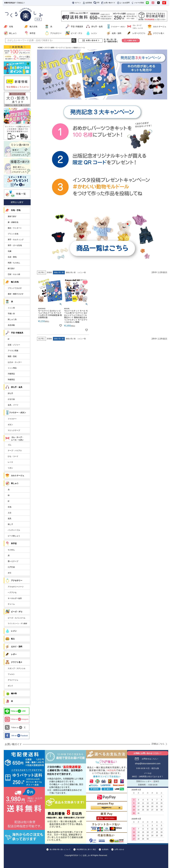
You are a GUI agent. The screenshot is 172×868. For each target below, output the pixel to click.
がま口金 (11, 399)
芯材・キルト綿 (14, 274)
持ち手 (10, 393)
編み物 (14, 693)
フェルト (11, 674)
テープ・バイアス (15, 451)
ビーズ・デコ (76, 33)
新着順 (49, 272)
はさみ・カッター (15, 362)
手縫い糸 (11, 314)
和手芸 (33, 33)
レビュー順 (82, 272)
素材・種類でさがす (16, 294)
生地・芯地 (16, 210)
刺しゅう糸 (12, 319)
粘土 (13, 639)
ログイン (76, 3)
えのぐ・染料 (17, 647)
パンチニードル (14, 530)
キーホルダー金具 (15, 598)
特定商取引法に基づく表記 (86, 849)
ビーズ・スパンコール (17, 618)
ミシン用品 (12, 368)
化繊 (10, 251)
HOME (40, 48)
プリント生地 (13, 234)
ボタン (10, 425)
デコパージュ (13, 680)
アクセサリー (56, 33)
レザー (14, 654)
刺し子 (10, 524)
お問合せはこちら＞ (150, 759)
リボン (10, 468)
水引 (10, 573)
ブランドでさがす (15, 288)
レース (10, 462)
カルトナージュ (160, 27)
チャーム (11, 604)
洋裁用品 (11, 374)
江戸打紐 (11, 567)
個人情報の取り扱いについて (60, 849)
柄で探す (11, 269)
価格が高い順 (71, 272)
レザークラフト (139, 33)
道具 (10, 518)
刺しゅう (13, 33)
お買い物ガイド (108, 3)
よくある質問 (123, 3)
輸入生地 (33, 27)
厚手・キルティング (16, 240)
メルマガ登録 (137, 3)
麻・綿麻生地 (13, 222)
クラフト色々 (159, 33)
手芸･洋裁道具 (77, 27)
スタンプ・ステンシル (17, 668)
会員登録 (87, 3)
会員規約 (105, 849)
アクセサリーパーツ (16, 587)
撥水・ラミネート (15, 228)
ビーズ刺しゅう (14, 536)
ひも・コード (13, 456)
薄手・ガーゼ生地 (15, 245)
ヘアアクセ (12, 593)
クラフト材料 (49, 48)
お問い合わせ (119, 849)
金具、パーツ (13, 405)
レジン (94, 33)
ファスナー (12, 419)
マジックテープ (14, 430)
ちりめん (11, 550)
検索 (96, 3)
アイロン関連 (13, 351)
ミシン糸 (11, 308)
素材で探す (12, 216)
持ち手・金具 (97, 27)
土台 (10, 513)
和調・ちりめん (14, 263)
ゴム (10, 445)
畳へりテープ (13, 561)
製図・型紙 (12, 356)
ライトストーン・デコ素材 (17, 624)
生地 (11, 27)
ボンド (10, 686)
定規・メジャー (14, 345)
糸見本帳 (11, 325)
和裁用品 (11, 380)
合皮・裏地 (12, 257)
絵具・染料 (117, 33)
